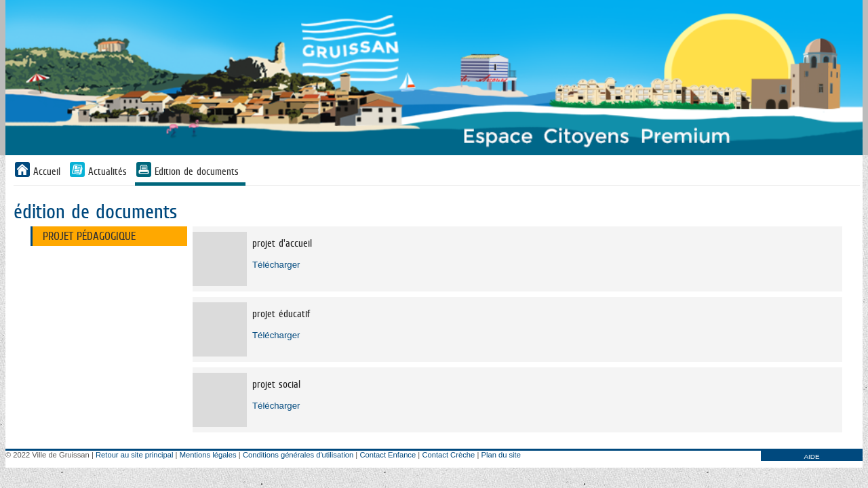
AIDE (811, 456)
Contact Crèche (448, 455)
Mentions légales (208, 455)
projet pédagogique (89, 236)
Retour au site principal (134, 455)
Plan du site (500, 455)
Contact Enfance (388, 455)
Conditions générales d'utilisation (298, 455)
